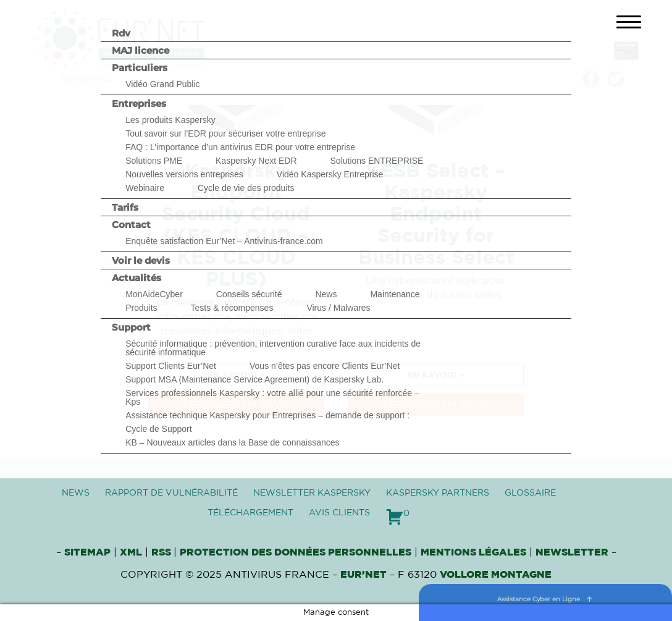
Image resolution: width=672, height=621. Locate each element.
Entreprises (139, 104)
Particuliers (140, 68)
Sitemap (87, 552)
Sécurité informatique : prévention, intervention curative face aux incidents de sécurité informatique (273, 348)
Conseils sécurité (249, 294)
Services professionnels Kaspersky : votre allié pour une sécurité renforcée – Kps (272, 397)
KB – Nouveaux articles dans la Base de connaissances (232, 442)
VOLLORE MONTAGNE (496, 575)
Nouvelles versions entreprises (184, 174)
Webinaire (145, 188)
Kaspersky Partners (438, 493)
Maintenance (395, 294)
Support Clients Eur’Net (171, 366)
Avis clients (339, 513)
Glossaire (530, 493)
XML (131, 552)
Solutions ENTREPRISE (377, 161)
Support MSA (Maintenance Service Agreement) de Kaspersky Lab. (254, 379)
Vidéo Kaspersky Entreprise (330, 174)
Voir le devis (141, 260)
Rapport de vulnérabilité (171, 493)
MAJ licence (141, 50)
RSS (162, 552)
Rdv (121, 33)
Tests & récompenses (232, 308)
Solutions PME (154, 161)
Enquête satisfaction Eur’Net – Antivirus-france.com (224, 241)
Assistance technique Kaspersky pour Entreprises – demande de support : (267, 415)
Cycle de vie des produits (246, 188)
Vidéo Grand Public (162, 84)
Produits (141, 308)
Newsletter (572, 552)
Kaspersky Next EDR (256, 161)
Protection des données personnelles (296, 552)
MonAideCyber (154, 294)
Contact (131, 225)
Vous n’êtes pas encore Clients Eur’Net (325, 366)
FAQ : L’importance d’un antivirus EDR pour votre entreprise (240, 147)
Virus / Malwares (338, 308)
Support (131, 327)
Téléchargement (250, 513)
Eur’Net (363, 575)
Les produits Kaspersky (170, 120)
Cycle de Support (158, 429)
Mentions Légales (473, 552)
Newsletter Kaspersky (312, 493)
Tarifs (125, 207)
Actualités (136, 278)
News (326, 294)
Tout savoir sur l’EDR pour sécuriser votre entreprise (225, 133)
